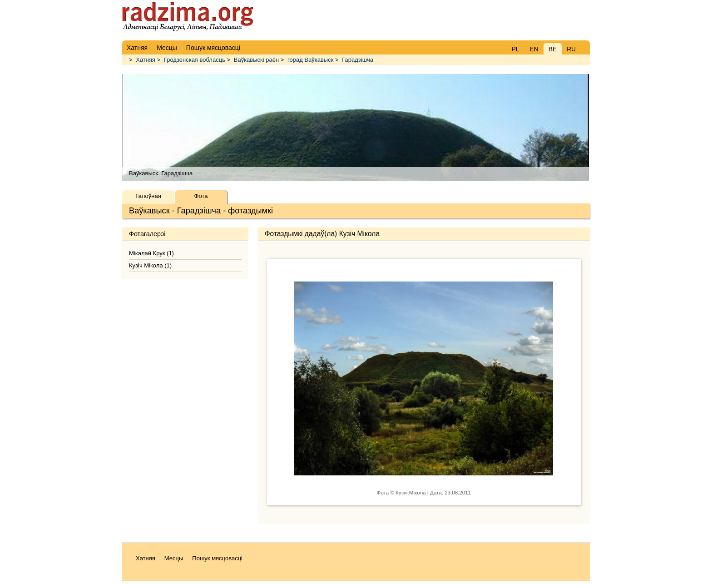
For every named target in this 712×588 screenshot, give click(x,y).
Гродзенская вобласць (195, 60)
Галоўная (148, 196)
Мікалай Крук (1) (151, 253)
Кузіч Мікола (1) (150, 265)
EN (534, 49)
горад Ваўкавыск (310, 60)
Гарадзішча (358, 60)
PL (515, 49)
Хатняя (146, 60)
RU (571, 49)
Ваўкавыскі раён (256, 60)
